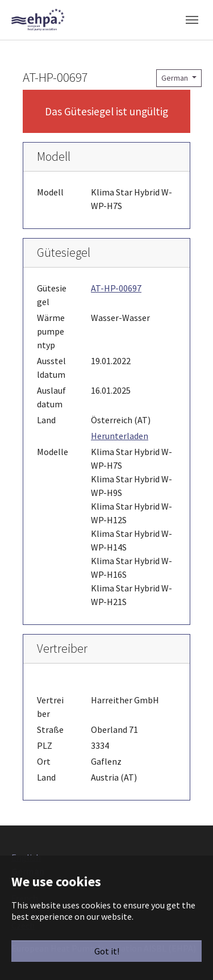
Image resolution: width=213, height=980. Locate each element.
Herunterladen (120, 436)
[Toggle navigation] (192, 20)
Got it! (107, 951)
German (176, 78)
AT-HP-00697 (116, 288)
